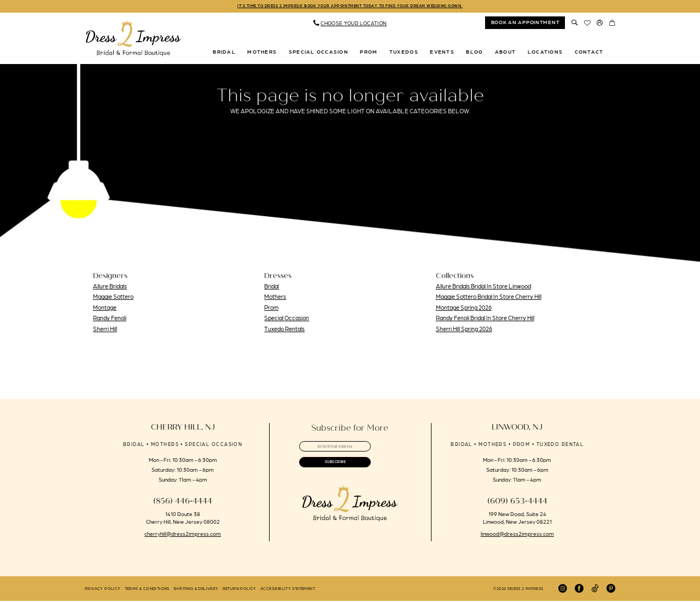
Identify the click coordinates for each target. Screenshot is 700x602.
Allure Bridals (110, 287)
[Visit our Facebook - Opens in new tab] (579, 590)
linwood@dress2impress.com (517, 534)
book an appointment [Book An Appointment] (526, 24)
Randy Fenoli (110, 320)
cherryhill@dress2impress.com (183, 534)
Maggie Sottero (113, 298)
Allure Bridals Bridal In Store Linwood (483, 287)
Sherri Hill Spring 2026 (464, 330)
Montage (105, 309)
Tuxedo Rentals (284, 330)
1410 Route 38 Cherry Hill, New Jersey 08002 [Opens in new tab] (183, 519)
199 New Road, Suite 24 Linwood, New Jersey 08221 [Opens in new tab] (517, 519)
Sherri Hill (105, 330)
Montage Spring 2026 (464, 309)
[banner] (133, 40)
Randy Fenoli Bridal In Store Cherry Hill (485, 320)
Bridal (272, 287)
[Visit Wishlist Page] (587, 24)
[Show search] (574, 24)
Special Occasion (287, 320)
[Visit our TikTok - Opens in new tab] (595, 590)
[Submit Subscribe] (350, 472)
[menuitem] (350, 24)
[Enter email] (350, 450)
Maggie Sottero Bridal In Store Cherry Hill (489, 298)
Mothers (275, 298)
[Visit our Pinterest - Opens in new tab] (611, 590)
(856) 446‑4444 (183, 502)
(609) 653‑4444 (517, 502)
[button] (600, 24)
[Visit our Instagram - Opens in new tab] (563, 590)
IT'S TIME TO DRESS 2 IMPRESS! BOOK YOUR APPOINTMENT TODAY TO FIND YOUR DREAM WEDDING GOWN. (350, 7)
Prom (271, 309)
